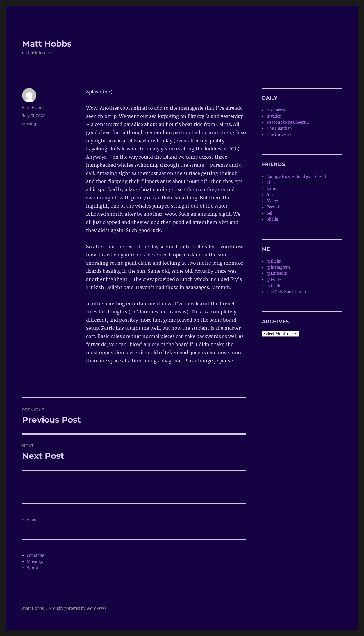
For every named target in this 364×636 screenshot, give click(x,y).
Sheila (272, 219)
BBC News (276, 110)
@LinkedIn (277, 273)
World (32, 568)
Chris (272, 183)
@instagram (278, 267)
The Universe (279, 135)
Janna (272, 189)
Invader (274, 116)
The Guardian (279, 129)
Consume (35, 556)
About (32, 520)
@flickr (274, 261)
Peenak (273, 207)
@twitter (275, 280)
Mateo (272, 201)
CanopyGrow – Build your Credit (296, 177)
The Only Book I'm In (286, 292)
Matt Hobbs (47, 44)
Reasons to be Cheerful (288, 122)
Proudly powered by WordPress (78, 608)
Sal (269, 213)
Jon (270, 195)
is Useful (275, 286)
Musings (30, 124)
